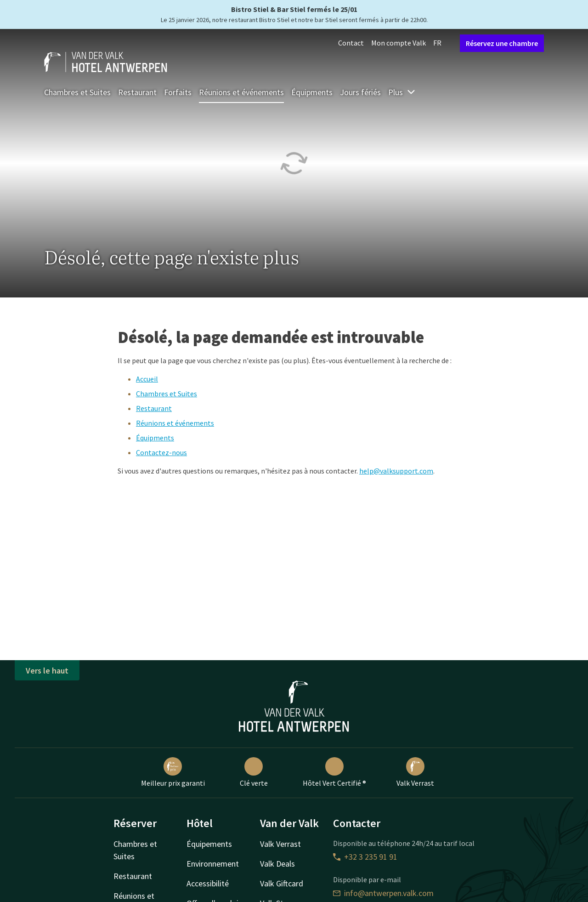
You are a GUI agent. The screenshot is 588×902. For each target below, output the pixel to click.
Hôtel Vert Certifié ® (334, 772)
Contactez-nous (161, 452)
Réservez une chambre (502, 43)
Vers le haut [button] (47, 671)
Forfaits (178, 92)
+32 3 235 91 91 (365, 857)
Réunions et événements (241, 92)
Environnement (213, 864)
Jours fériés (360, 92)
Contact (351, 43)
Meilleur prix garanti (173, 772)
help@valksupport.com (396, 471)
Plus (402, 92)
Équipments (312, 92)
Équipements (209, 844)
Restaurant (137, 92)
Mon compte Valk (399, 43)
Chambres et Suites (77, 92)
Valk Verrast (415, 772)
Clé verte (254, 772)
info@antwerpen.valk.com (383, 893)
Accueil (147, 379)
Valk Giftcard (282, 883)
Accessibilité (208, 883)
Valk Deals (277, 864)
